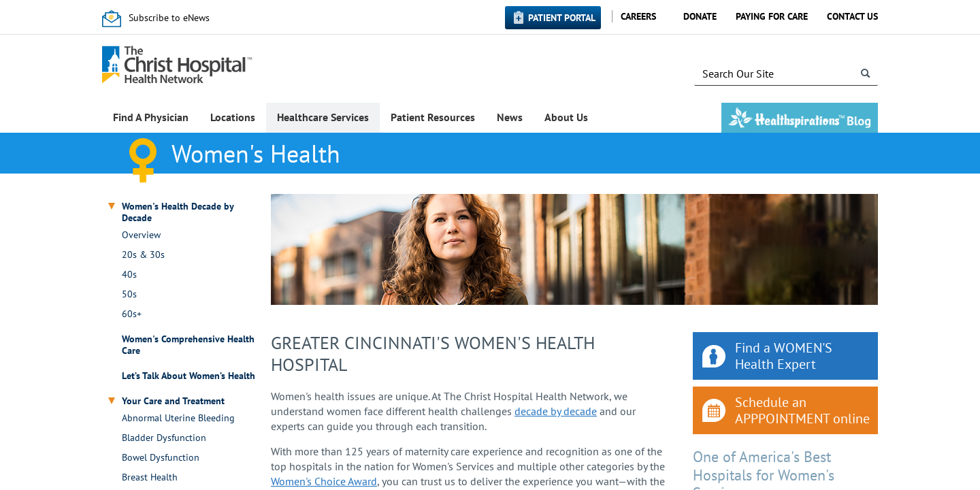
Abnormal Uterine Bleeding (178, 418)
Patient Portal (562, 18)
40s (129, 275)
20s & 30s (143, 255)
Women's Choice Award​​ (324, 481)
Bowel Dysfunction (161, 458)
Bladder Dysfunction (164, 438)
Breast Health (150, 477)
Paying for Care (772, 16)
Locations (233, 117)
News (510, 117)
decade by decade (556, 411)
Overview (141, 235)
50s (129, 294)
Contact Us (852, 16)
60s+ (132, 314)
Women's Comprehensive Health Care (188, 345)
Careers (638, 16)
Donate (700, 16)
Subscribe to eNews (169, 18)
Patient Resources (433, 117)
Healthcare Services (323, 117)
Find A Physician (151, 117)
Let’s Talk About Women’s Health (189, 376)
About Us (566, 117)
